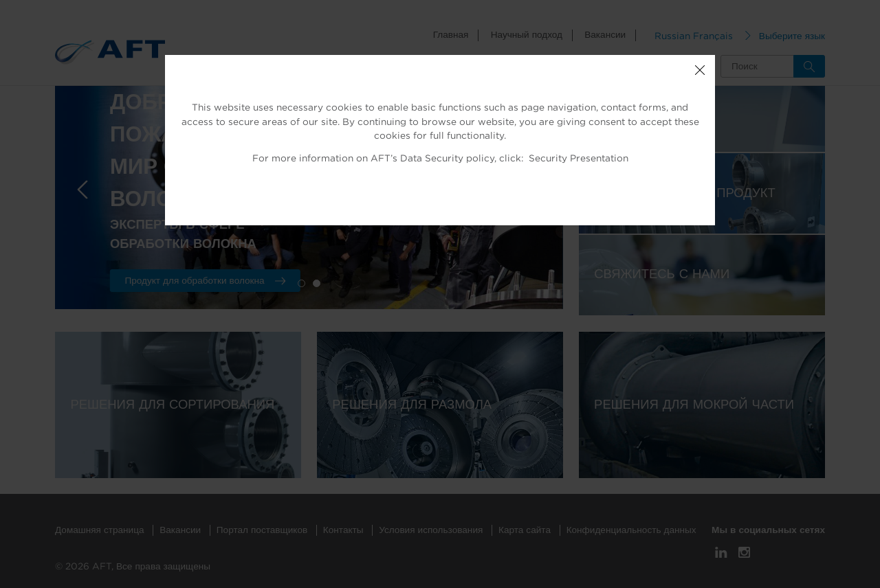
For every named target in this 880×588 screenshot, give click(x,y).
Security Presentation (579, 159)
